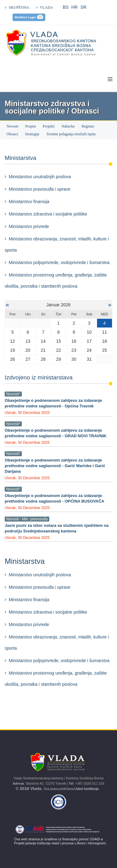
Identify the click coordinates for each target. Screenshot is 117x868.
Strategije (32, 134)
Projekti (49, 126)
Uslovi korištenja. (87, 789)
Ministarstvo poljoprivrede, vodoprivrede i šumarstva (59, 262)
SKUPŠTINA (19, 7)
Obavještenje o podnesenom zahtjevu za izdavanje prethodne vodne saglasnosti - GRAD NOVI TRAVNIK (56, 433)
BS (66, 7)
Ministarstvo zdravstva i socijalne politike (48, 214)
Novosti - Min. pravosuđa (27, 519)
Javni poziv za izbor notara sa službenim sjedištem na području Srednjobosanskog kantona (57, 528)
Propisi (31, 126)
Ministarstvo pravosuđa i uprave (40, 189)
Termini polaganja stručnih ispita (71, 134)
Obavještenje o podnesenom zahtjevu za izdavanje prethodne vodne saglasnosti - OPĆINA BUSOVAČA (54, 498)
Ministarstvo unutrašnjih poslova (40, 177)
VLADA (46, 7)
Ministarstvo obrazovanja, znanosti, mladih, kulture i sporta (57, 244)
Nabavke (68, 126)
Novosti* (13, 394)
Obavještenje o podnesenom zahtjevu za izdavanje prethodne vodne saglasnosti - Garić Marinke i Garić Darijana (55, 466)
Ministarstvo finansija (29, 202)
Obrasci (12, 134)
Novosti (12, 126)
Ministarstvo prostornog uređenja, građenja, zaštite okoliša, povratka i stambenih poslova (56, 281)
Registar (88, 126)
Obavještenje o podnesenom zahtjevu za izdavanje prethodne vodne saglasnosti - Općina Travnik (53, 403)
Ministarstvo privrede (29, 226)
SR (83, 7)
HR (75, 7)
